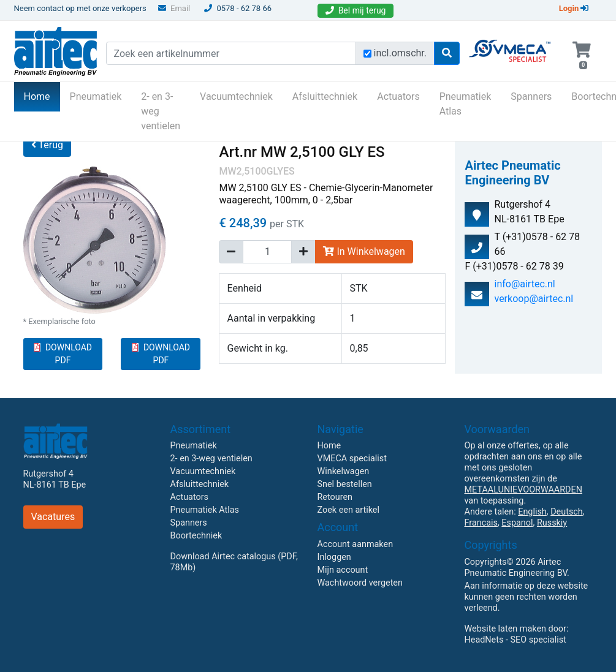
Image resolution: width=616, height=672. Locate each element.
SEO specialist (538, 640)
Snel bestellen (345, 484)
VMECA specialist (352, 459)
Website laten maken (505, 629)
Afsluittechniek (325, 96)
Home (42, 96)
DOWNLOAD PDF (63, 354)
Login (574, 8)
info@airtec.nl (524, 284)
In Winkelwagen (364, 251)
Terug (47, 145)
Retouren (335, 497)
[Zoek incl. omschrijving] (367, 54)
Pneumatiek (96, 96)
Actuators (398, 96)
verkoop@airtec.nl (534, 299)
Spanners (531, 96)
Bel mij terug (356, 10)
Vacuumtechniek (236, 96)
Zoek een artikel (349, 510)
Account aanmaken (356, 544)
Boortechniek (196, 536)
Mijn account (343, 570)
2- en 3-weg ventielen (161, 111)
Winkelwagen (344, 471)
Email (174, 8)
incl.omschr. (401, 53)
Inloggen (334, 557)
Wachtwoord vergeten (360, 583)
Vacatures (53, 517)
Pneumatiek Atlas (466, 104)
